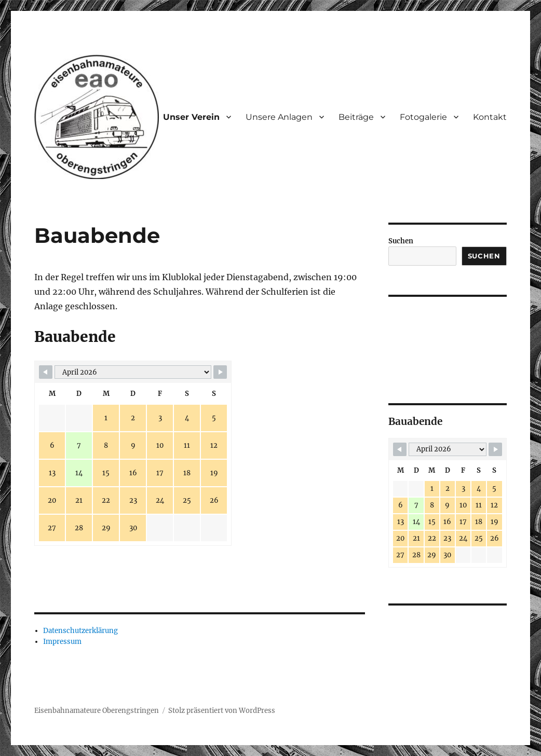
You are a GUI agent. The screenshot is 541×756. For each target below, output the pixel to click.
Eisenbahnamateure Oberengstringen (97, 711)
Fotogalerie (423, 117)
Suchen (401, 241)
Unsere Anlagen (279, 117)
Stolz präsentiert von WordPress (222, 711)
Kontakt (490, 117)
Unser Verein (191, 117)
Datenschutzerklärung (80, 631)
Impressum (62, 642)
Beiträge (356, 117)
